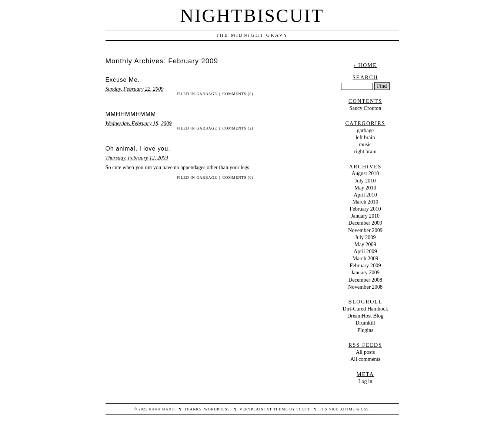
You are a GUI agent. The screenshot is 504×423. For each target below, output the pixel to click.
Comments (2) (238, 128)
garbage (207, 94)
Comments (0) (238, 94)
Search (365, 77)
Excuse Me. (123, 80)
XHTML (347, 409)
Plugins (365, 330)
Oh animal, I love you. (138, 149)
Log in (366, 381)
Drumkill (365, 323)
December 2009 (366, 223)
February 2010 (365, 209)
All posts (366, 352)
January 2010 (365, 216)
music (365, 144)
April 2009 (365, 251)
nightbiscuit (252, 16)
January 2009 (365, 272)
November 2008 (365, 287)
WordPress (217, 409)
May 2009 (365, 244)
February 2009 (365, 265)
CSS (365, 409)
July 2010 (365, 181)
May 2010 (365, 188)
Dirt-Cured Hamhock (365, 309)
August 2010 (366, 173)
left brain (365, 137)
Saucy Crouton (366, 108)
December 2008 (366, 280)
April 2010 (365, 195)
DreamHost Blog (366, 316)
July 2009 (365, 237)
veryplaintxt (256, 409)
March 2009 (366, 258)
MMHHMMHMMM (131, 114)
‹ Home (365, 65)
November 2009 (365, 230)
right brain (365, 151)
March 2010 (366, 202)
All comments (365, 359)
